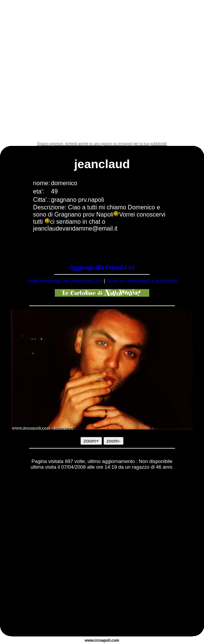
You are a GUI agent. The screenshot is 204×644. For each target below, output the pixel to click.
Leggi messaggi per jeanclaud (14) (65, 281)
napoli (105, 640)
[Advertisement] (71, 71)
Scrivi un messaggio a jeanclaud (142, 281)
